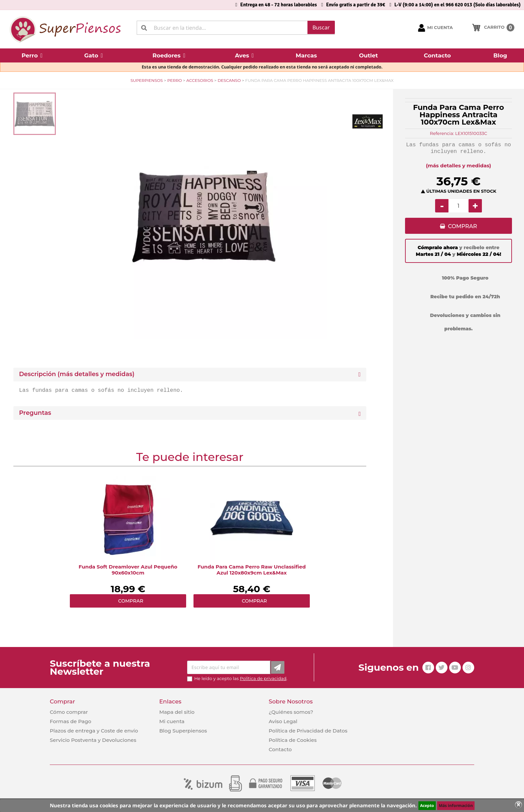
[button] (32, 55)
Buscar (321, 27)
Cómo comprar (69, 712)
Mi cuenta (172, 721)
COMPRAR (462, 226)
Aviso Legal (283, 721)
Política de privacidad (263, 678)
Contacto (280, 749)
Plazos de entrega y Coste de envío (94, 731)
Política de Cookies (293, 740)
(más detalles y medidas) (459, 166)
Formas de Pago (71, 721)
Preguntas (35, 413)
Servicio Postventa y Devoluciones (93, 740)
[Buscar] (236, 28)
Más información (456, 805)
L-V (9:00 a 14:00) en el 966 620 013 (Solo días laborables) (457, 5)
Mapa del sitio (177, 712)
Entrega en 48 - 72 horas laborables (279, 5)
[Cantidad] (458, 206)
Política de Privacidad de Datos (308, 731)
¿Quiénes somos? (291, 712)
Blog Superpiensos (183, 731)
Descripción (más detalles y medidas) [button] (77, 374)
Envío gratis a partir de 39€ (356, 5)
